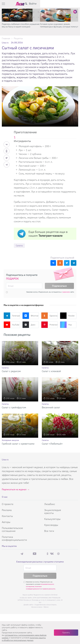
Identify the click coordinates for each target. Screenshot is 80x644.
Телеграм (12, 316)
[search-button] (66, 4)
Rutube (67, 316)
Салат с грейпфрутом (14, 408)
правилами (66, 292)
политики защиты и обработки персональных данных (24, 639)
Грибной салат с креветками (18, 444)
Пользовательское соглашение (12, 530)
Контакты (7, 516)
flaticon (46, 607)
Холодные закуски (10, 440)
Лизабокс (50, 504)
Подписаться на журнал (14, 490)
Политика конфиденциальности (14, 538)
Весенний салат (51, 408)
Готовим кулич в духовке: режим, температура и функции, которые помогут (59, 25)
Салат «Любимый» (52, 444)
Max (66, 325)
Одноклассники (49, 316)
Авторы (6, 522)
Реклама (7, 510)
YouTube (11, 325)
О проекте (8, 504)
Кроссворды (51, 525)
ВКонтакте (31, 316)
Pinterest (49, 325)
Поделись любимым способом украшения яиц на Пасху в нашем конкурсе (21, 25)
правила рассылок (49, 589)
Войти (73, 3)
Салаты (20, 246)
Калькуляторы (52, 519)
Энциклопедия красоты (53, 512)
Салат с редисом (11, 371)
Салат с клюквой (51, 371)
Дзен (29, 325)
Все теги (49, 531)
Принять (66, 633)
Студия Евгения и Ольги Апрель (46, 605)
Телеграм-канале (50, 236)
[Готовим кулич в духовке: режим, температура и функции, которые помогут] (59, 15)
